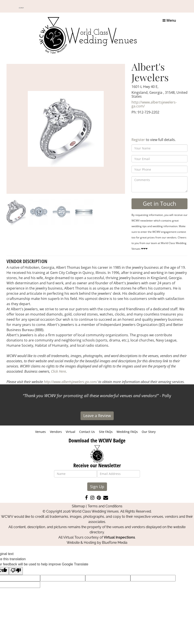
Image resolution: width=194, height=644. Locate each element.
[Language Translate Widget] (21, 8)
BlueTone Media (115, 543)
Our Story (149, 432)
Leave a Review (97, 416)
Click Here (58, 371)
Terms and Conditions (105, 506)
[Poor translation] (16, 571)
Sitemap (78, 506)
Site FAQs (106, 432)
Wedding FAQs (127, 432)
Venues (40, 432)
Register (138, 140)
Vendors (56, 432)
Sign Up (97, 487)
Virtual (71, 432)
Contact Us (87, 432)
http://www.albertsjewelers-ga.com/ (154, 104)
